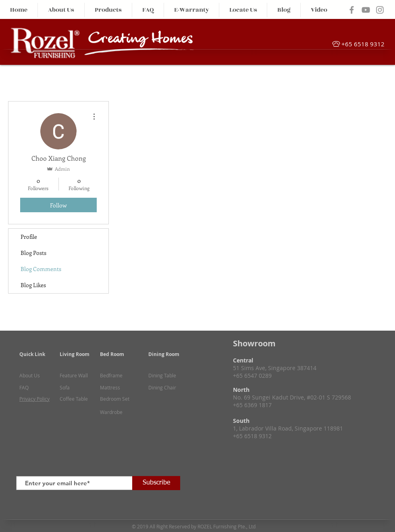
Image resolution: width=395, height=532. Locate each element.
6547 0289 (258, 376)
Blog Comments (41, 269)
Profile (29, 237)
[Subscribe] (156, 483)
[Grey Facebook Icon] (352, 10)
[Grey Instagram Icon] (380, 10)
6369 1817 (258, 405)
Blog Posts (33, 253)
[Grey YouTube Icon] (366, 10)
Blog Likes (33, 285)
